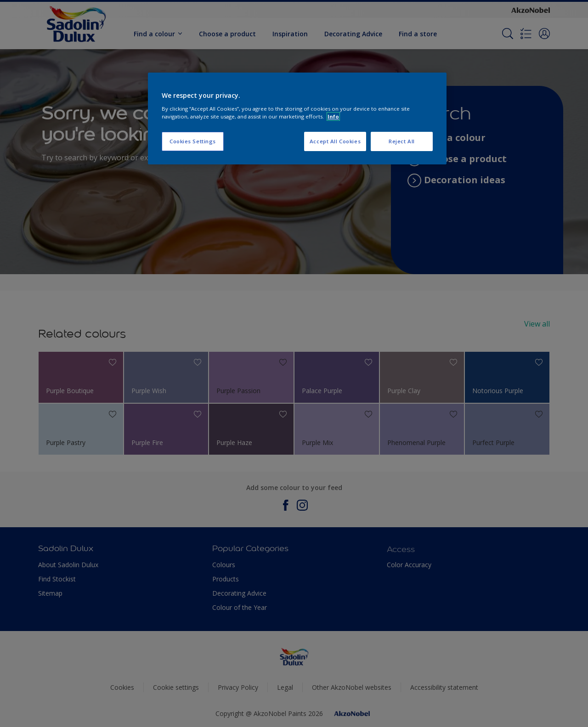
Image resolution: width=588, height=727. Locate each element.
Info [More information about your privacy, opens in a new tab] (333, 116)
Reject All (402, 141)
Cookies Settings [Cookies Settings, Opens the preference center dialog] (193, 141)
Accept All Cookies (335, 141)
